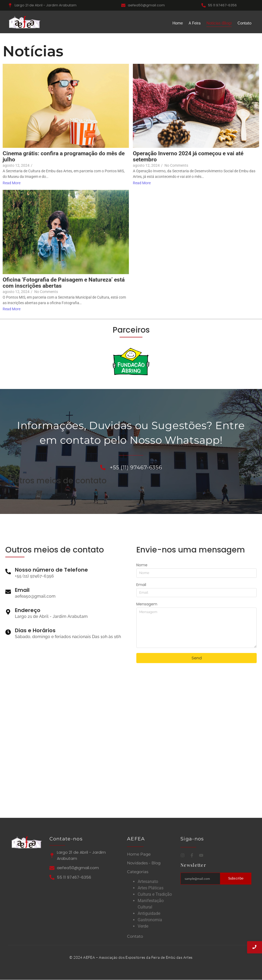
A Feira (195, 23)
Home (178, 23)
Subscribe (236, 878)
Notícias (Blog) (219, 23)
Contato (244, 23)
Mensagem (147, 604)
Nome (142, 565)
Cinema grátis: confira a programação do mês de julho (64, 157)
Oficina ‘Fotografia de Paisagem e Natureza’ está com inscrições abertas (64, 283)
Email (141, 585)
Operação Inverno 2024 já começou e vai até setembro (188, 157)
